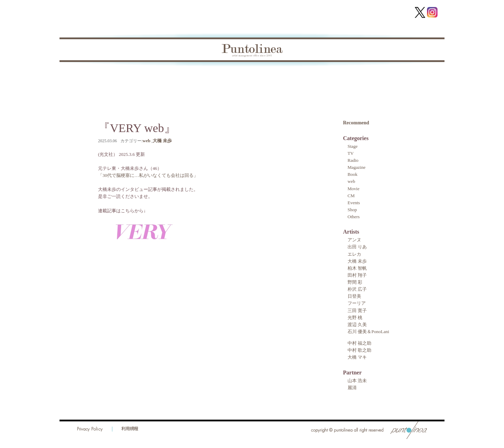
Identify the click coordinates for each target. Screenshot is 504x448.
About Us (265, 78)
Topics (120, 78)
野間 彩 (355, 282)
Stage (353, 146)
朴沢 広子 (357, 289)
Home (84, 78)
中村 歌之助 (359, 350)
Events (354, 203)
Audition (308, 78)
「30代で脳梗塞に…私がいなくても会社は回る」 (148, 175)
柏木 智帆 (357, 268)
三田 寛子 (357, 311)
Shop (352, 210)
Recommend (356, 123)
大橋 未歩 (162, 141)
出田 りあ (357, 247)
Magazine (356, 167)
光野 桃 (355, 318)
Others (354, 217)
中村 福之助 (359, 343)
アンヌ (354, 240)
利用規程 (130, 429)
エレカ (354, 254)
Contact (388, 78)
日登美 (354, 296)
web (146, 141)
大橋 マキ (357, 357)
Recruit (349, 78)
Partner (223, 78)
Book (154, 78)
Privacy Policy (90, 429)
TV (351, 153)
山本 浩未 (357, 381)
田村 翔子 (357, 275)
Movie (353, 189)
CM (351, 196)
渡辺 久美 (357, 325)
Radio (353, 160)
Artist (187, 78)
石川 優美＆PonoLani (368, 332)
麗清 (352, 388)
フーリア (357, 303)
